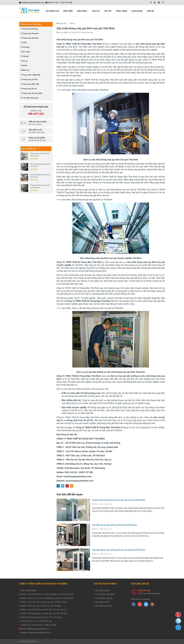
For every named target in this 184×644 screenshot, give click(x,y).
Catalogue (137, 11)
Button (24, 65)
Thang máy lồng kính (30, 33)
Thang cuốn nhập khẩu (30, 75)
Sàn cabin (25, 52)
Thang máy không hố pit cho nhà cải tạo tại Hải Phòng (118, 500)
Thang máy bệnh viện (30, 84)
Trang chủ (52, 11)
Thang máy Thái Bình (29, 641)
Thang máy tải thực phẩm (31, 93)
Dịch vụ (96, 11)
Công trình (121, 11)
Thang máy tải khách (30, 38)
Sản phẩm (82, 11)
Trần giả (25, 56)
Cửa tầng (25, 47)
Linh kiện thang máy (29, 98)
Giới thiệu (68, 11)
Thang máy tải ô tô (29, 89)
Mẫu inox (25, 70)
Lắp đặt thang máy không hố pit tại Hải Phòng (114, 525)
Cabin (24, 42)
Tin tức (108, 11)
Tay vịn (24, 61)
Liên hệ (150, 11)
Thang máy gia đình (29, 79)
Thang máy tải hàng (29, 29)
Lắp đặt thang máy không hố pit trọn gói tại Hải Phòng (118, 550)
